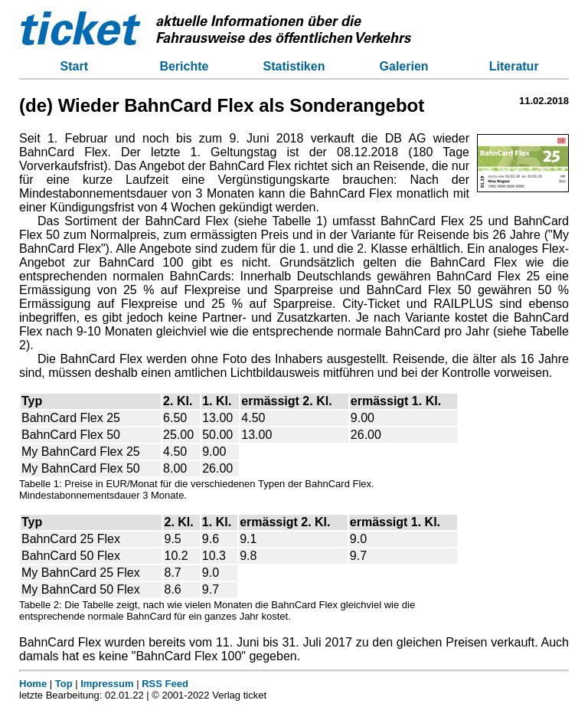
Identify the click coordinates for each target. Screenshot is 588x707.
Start (74, 66)
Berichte (184, 66)
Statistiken (294, 66)
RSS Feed (165, 684)
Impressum (107, 684)
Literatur (514, 66)
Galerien (404, 66)
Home (33, 684)
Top (64, 684)
